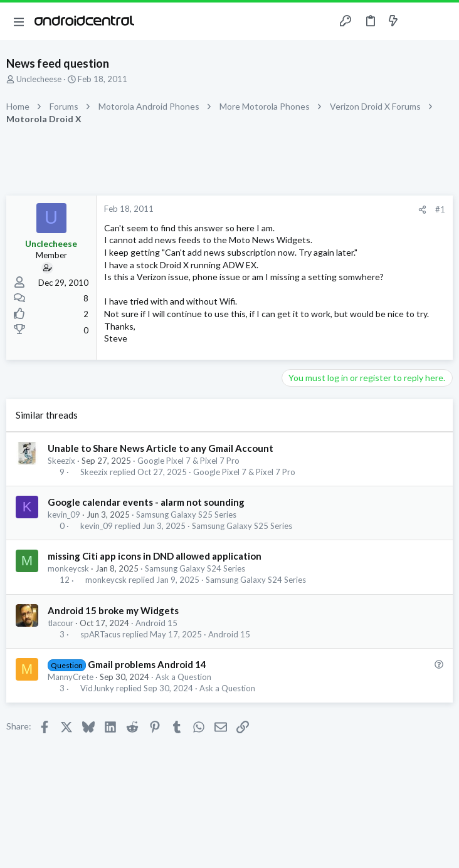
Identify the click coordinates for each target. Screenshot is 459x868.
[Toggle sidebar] (418, 21)
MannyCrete (71, 677)
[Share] (422, 210)
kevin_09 (64, 515)
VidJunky (97, 688)
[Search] (442, 22)
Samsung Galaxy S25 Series (186, 515)
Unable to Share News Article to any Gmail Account (161, 448)
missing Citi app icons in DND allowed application (155, 556)
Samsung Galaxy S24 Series (195, 568)
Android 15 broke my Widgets (113, 610)
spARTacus (100, 635)
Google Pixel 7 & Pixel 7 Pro (188, 461)
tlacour (61, 623)
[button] (19, 21)
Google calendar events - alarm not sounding (146, 502)
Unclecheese (39, 79)
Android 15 (156, 623)
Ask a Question (183, 677)
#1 (440, 209)
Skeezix (61, 461)
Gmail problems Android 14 (147, 664)
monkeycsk (68, 568)
